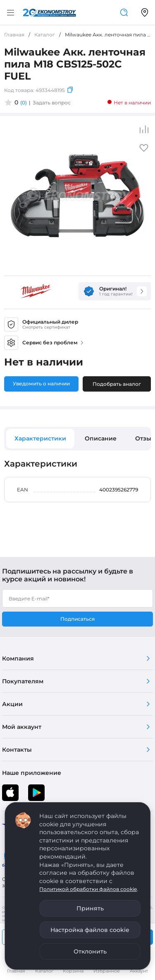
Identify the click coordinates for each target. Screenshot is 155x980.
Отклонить (90, 951)
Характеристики (40, 438)
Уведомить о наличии (41, 384)
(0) (24, 103)
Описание (101, 438)
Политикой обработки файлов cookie (88, 889)
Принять (90, 908)
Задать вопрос (52, 103)
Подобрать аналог (117, 384)
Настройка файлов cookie (90, 930)
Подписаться (77, 619)
